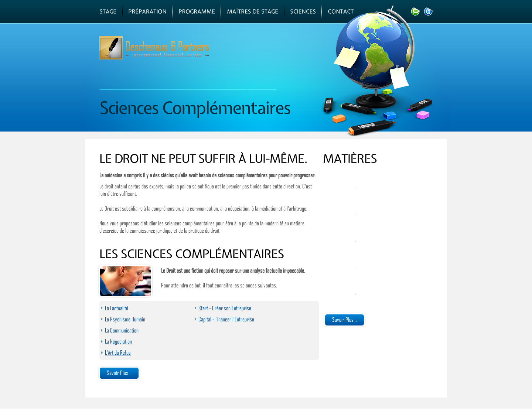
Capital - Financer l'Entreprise (226, 319)
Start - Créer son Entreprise (225, 308)
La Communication (122, 330)
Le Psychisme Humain (125, 319)
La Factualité (117, 308)
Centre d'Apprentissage (273, 58)
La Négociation (118, 341)
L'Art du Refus (118, 352)
